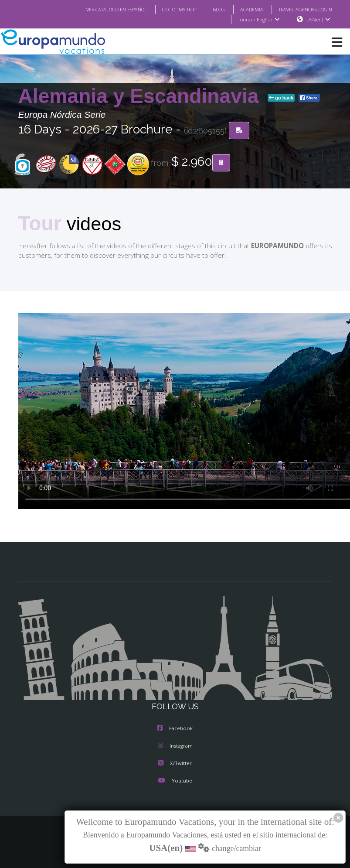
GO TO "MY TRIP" (168, 9)
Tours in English (258, 20)
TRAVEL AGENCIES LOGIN (302, 9)
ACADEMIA (244, 9)
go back (281, 98)
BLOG (210, 9)
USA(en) (318, 20)
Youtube (175, 782)
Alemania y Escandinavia (141, 96)
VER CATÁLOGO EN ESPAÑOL (99, 9)
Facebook (175, 729)
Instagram (175, 747)
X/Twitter (175, 764)
